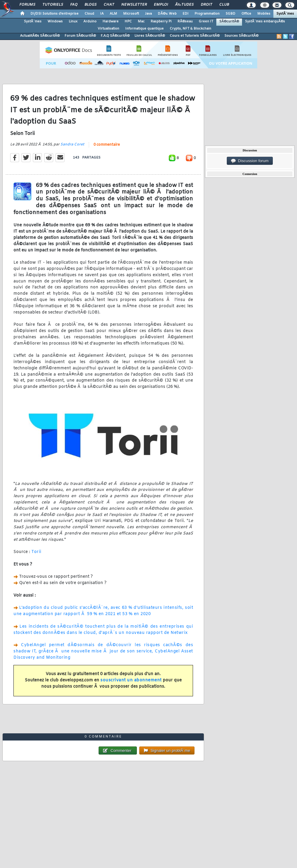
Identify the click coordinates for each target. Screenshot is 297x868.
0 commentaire (107, 145)
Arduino (90, 21)
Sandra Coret (72, 145)
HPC (128, 21)
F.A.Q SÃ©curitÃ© (115, 36)
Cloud (89, 14)
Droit (206, 5)
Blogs (91, 5)
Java (148, 14)
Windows (55, 21)
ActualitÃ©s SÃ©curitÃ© (40, 36)
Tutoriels (53, 5)
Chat (109, 5)
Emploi (161, 5)
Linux (73, 21)
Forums (27, 5)
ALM (113, 14)
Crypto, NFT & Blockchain (190, 29)
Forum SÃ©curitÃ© (80, 36)
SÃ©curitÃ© (229, 21)
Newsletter (134, 5)
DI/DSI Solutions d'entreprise (55, 14)
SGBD (231, 14)
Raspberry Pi (161, 21)
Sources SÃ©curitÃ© (241, 36)
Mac (141, 21)
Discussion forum (250, 161)
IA (102, 14)
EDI (186, 14)
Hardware (111, 21)
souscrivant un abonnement (131, 680)
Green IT (206, 21)
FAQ (74, 5)
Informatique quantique (144, 29)
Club (224, 5)
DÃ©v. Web (167, 14)
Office (246, 14)
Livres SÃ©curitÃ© (150, 36)
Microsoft (131, 14)
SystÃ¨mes (285, 14)
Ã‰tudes (184, 5)
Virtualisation (108, 29)
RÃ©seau (185, 21)
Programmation (207, 14)
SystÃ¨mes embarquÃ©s (265, 21)
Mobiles (264, 14)
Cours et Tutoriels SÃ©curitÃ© (195, 36)
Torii (36, 552)
